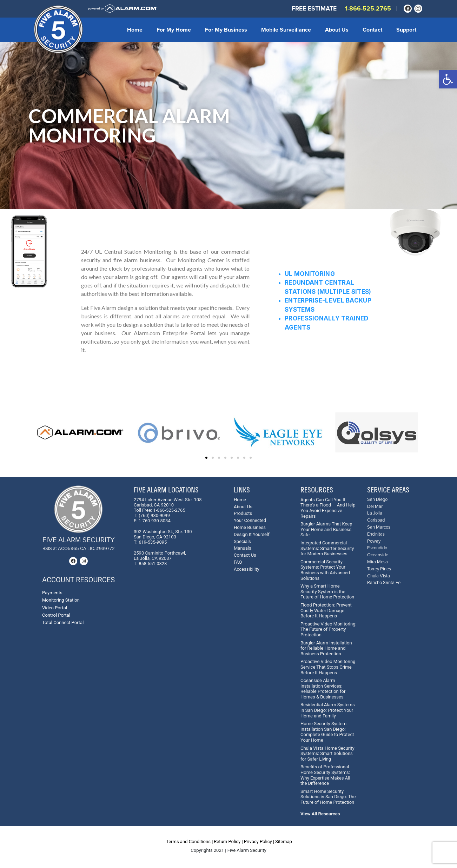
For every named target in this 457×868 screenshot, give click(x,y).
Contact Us (245, 555)
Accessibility (247, 569)
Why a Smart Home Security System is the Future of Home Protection (327, 591)
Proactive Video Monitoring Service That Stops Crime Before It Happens (328, 667)
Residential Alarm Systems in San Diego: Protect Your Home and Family (328, 710)
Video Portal (55, 608)
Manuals (243, 548)
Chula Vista (379, 576)
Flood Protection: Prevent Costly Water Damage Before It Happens (326, 610)
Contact (372, 30)
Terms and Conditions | (189, 842)
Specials (242, 541)
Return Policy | (228, 842)
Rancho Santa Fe (384, 583)
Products (243, 513)
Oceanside (378, 555)
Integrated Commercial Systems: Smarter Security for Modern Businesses (327, 548)
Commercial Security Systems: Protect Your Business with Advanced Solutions (325, 570)
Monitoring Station (61, 600)
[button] (448, 79)
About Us (337, 30)
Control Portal (56, 615)
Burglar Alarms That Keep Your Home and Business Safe (326, 529)
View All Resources (320, 814)
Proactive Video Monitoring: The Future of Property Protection (329, 629)
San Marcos (379, 527)
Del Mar (375, 507)
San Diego (377, 500)
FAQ (238, 562)
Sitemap (284, 842)
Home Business (250, 527)
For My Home (174, 30)
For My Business (226, 30)
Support (406, 30)
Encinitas (376, 534)
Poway (374, 541)
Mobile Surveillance (286, 30)
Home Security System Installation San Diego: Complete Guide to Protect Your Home (327, 732)
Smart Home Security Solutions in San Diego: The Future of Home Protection (328, 797)
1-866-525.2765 (368, 9)
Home (135, 30)
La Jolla (375, 513)
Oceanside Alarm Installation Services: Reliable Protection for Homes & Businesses (323, 689)
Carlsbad (376, 520)
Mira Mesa (377, 562)
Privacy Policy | (259, 842)
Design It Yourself (252, 534)
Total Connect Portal (63, 622)
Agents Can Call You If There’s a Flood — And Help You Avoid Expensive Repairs (328, 508)
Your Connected (250, 520)
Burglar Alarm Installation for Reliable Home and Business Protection (326, 648)
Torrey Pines (379, 569)
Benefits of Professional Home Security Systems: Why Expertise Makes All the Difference (325, 775)
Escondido (377, 548)
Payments (52, 593)
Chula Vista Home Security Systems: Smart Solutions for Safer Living (327, 754)
